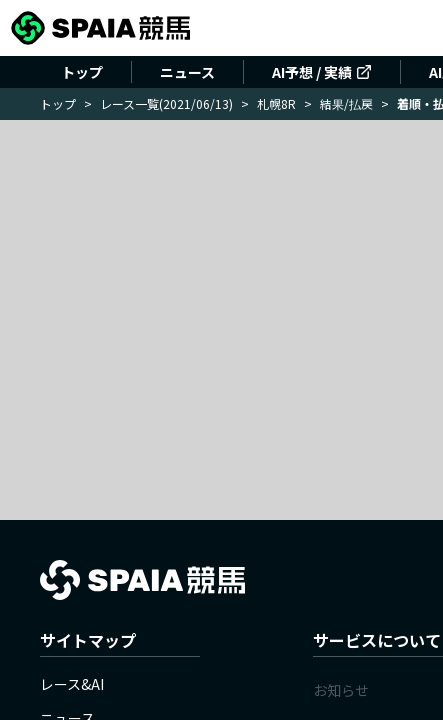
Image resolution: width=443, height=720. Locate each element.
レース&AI (72, 684)
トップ (82, 72)
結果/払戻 (346, 103)
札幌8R (276, 103)
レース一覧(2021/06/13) (166, 103)
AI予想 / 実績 (322, 72)
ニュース (187, 72)
